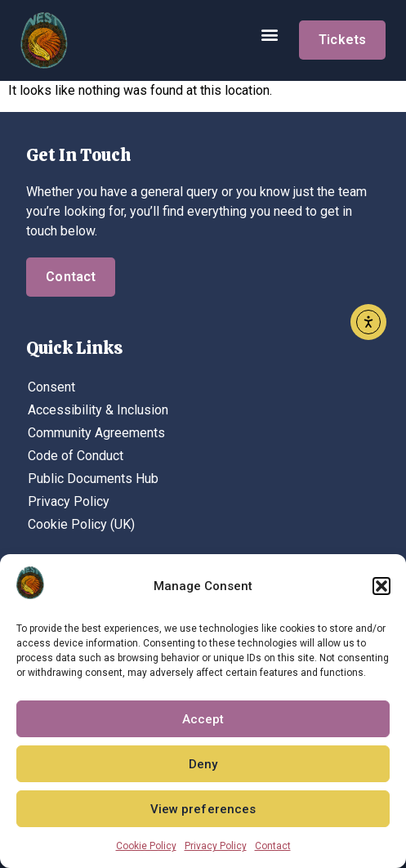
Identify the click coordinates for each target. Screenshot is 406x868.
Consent (51, 387)
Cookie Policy (146, 846)
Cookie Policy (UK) (81, 524)
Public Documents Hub (93, 479)
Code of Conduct (76, 456)
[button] (381, 586)
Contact (273, 846)
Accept (203, 719)
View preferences (203, 809)
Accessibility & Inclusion (98, 410)
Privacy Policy (216, 846)
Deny (203, 764)
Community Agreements (96, 433)
